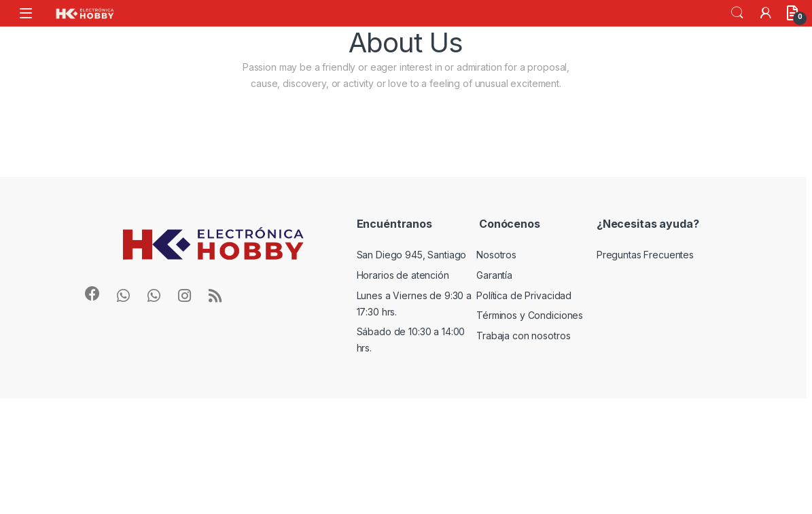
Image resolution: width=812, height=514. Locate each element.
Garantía (494, 275)
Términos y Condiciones (530, 315)
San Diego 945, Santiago (412, 255)
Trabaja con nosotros (523, 336)
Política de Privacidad (524, 295)
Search (737, 13)
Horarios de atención (403, 275)
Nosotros (496, 255)
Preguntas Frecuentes (645, 255)
